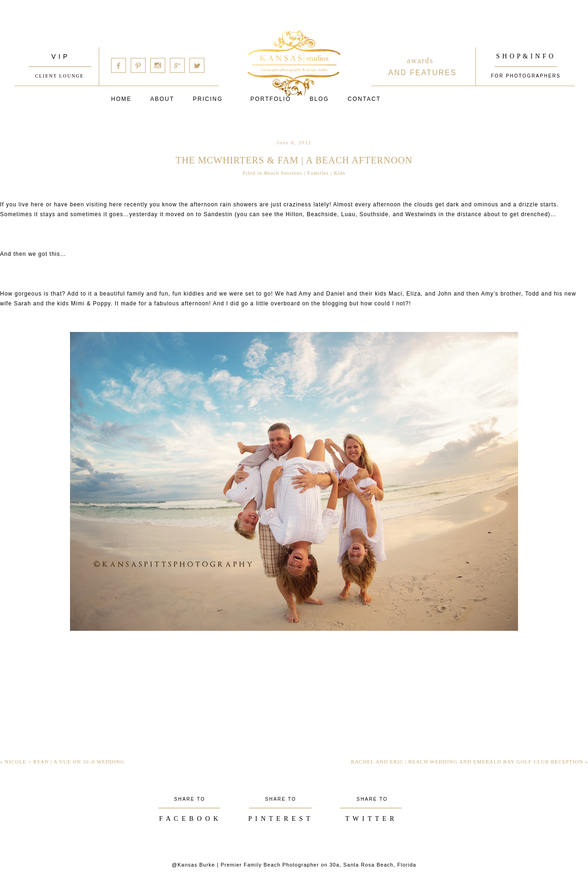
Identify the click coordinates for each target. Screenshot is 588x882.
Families (318, 173)
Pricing (208, 99)
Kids (339, 173)
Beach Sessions (283, 173)
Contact (364, 99)
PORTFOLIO (270, 99)
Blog (319, 99)
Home (121, 99)
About (162, 99)
